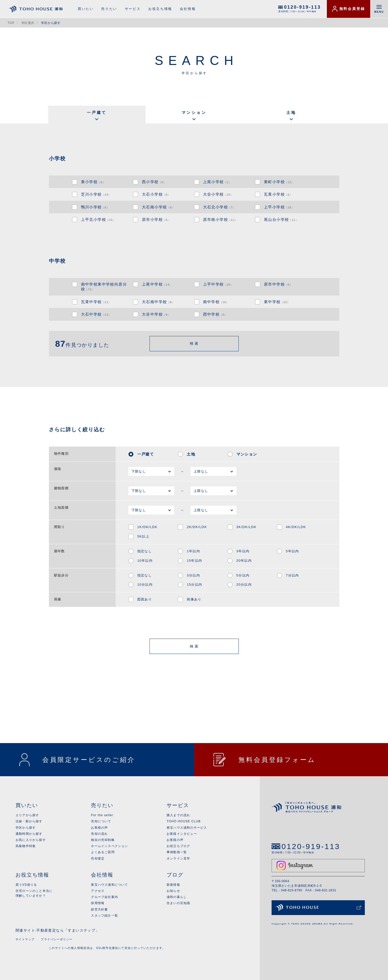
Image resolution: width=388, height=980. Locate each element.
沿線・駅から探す (29, 821)
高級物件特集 (26, 846)
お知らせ (173, 891)
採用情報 (98, 903)
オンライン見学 (178, 858)
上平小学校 (279, 207)
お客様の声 (99, 828)
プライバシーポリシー (57, 939)
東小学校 (93, 182)
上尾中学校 (157, 284)
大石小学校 (156, 194)
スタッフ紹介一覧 (104, 916)
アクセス (98, 891)
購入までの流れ (178, 815)
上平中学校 (218, 284)
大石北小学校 (219, 207)
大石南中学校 (158, 302)
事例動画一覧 (177, 852)
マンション (194, 112)
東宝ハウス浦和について (109, 885)
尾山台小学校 (281, 219)
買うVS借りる (26, 885)
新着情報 (173, 885)
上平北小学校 (98, 219)
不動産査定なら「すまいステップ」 (68, 930)
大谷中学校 (156, 314)
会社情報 (188, 9)
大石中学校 (96, 314)
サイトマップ (25, 939)
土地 (291, 112)
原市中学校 (278, 284)
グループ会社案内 (104, 897)
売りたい (109, 9)
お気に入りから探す (31, 840)
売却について (101, 821)
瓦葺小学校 (278, 194)
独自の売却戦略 (103, 840)
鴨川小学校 (95, 207)
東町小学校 (279, 182)
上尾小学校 (217, 182)
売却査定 (98, 858)
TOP (11, 23)
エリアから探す (27, 815)
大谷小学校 (218, 194)
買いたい (86, 9)
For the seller (102, 815)
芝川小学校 (96, 194)
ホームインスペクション (109, 846)
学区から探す (26, 828)
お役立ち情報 (160, 9)
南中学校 (216, 302)
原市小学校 (156, 219)
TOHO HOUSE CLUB (184, 821)
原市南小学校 (220, 219)
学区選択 (28, 23)
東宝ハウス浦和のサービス (187, 828)
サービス (133, 9)
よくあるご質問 (103, 852)
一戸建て (97, 112)
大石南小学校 (158, 207)
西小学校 (154, 182)
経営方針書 (99, 909)
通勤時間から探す (29, 834)
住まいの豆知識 (178, 903)
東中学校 (277, 302)
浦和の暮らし (177, 897)
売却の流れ (99, 834)
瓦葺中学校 (96, 302)
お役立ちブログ (178, 846)
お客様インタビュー (182, 834)
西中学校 (215, 314)
